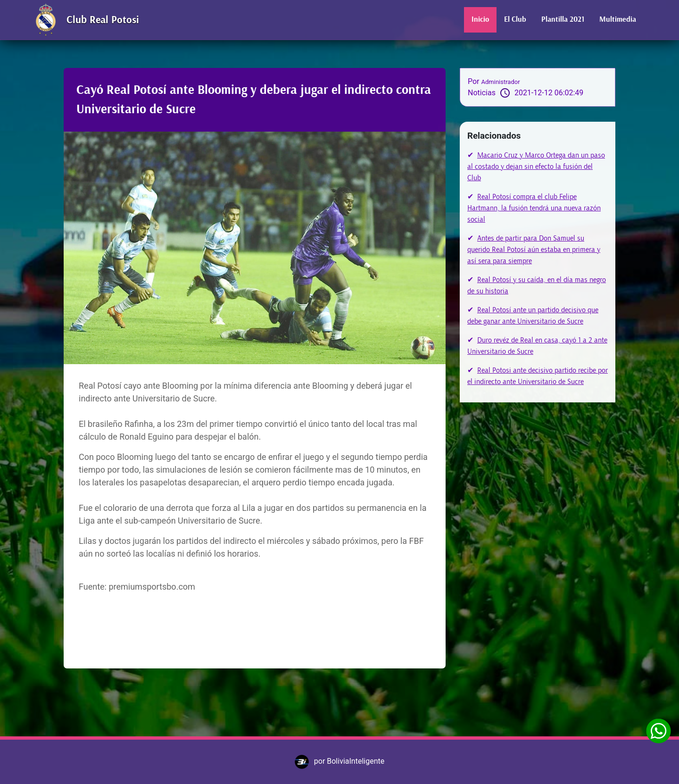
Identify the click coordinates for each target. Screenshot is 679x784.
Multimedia (618, 20)
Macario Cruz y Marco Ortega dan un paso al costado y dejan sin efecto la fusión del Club (536, 167)
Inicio (480, 20)
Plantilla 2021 (563, 20)
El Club (515, 20)
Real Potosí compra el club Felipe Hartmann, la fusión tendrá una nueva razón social (534, 208)
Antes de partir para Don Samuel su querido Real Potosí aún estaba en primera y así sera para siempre (534, 250)
